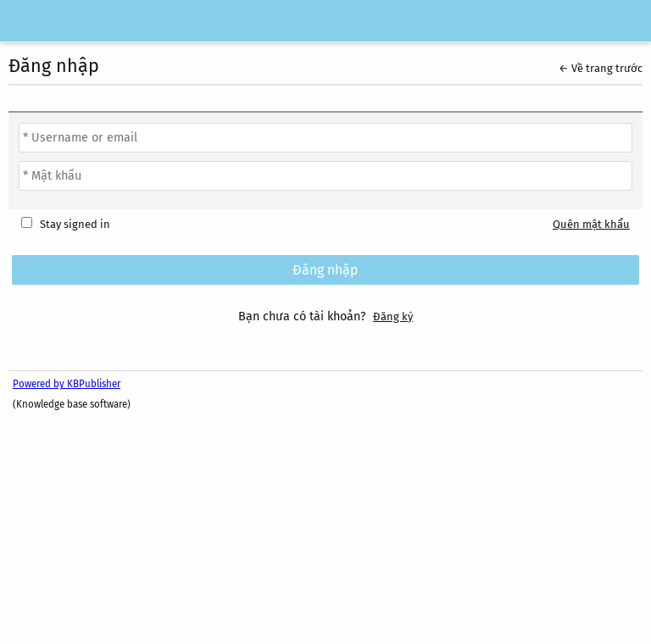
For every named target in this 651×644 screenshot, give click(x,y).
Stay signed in (75, 224)
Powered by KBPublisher (67, 384)
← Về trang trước (601, 68)
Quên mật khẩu (591, 224)
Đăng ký (393, 316)
